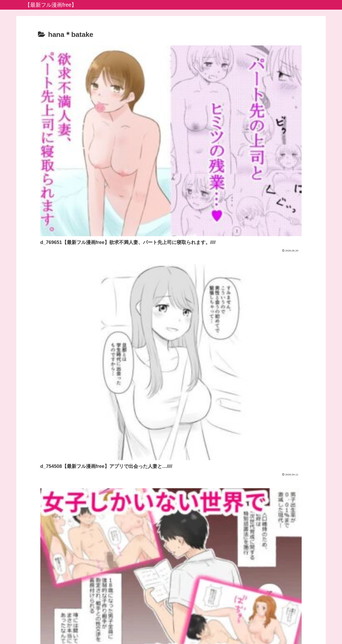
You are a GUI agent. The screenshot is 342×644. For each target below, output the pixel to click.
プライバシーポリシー (171, 627)
